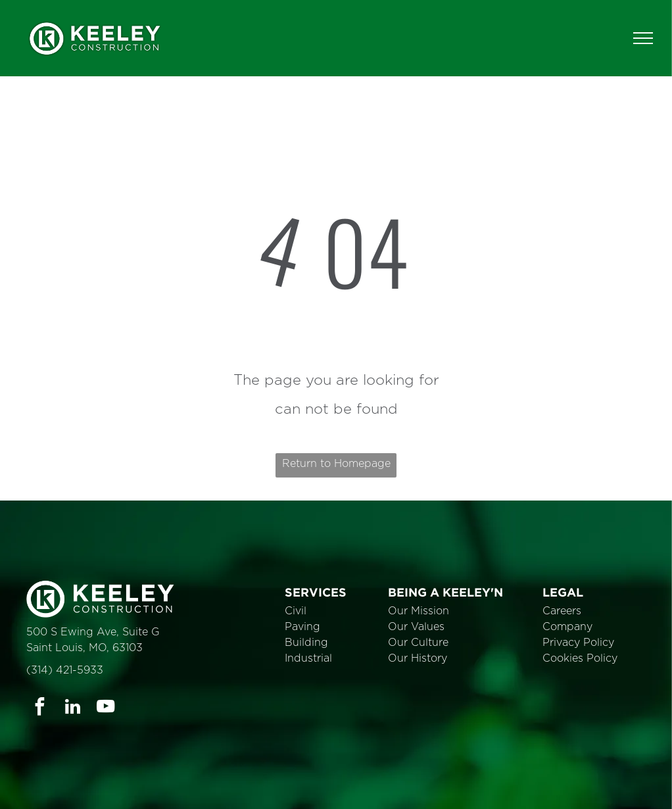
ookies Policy (584, 658)
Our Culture (418, 643)
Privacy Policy (578, 643)
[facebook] (40, 708)
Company (567, 627)
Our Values (416, 627)
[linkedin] (73, 708)
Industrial (308, 658)
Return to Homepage (336, 464)
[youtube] (106, 708)
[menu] (643, 38)
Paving (302, 627)
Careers (562, 611)
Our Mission (419, 611)
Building (306, 643)
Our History (418, 658)
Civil (296, 611)
